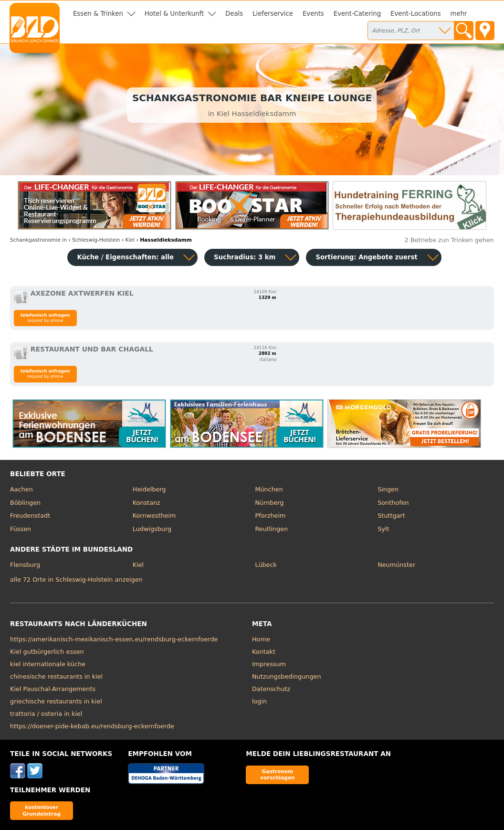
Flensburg (25, 565)
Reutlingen (271, 529)
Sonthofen (393, 503)
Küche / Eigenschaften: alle (125, 257)
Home (261, 639)
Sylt (383, 529)
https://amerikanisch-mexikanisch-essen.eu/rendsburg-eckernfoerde (114, 639)
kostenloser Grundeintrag (42, 810)
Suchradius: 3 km (245, 257)
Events (313, 14)
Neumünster (396, 565)
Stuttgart (391, 516)
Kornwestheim (154, 516)
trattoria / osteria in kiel (46, 714)
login (259, 701)
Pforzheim (270, 516)
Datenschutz (271, 689)
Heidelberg (149, 489)
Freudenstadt (30, 516)
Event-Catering (357, 14)
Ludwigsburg (152, 529)
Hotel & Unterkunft (174, 14)
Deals (234, 14)
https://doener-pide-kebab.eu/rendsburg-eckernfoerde (92, 726)
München (269, 489)
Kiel (138, 565)
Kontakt (264, 652)
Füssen (21, 529)
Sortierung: (366, 257)
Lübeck (266, 565)
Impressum (269, 664)
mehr (459, 14)
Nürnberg (269, 503)
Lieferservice (273, 14)
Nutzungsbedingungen (287, 676)
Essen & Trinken (98, 14)
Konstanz (147, 503)
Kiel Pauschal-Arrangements (53, 689)
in (38, 240)
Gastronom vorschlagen (278, 774)
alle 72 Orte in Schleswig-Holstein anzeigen (76, 580)
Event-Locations (416, 14)
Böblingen (25, 503)
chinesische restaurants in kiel (56, 676)
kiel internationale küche (48, 664)
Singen (388, 489)
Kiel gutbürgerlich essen (47, 652)
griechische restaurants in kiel (56, 701)
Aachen (21, 489)
